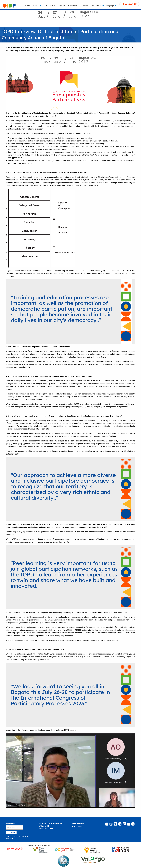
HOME (27, 6)
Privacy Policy (20, 836)
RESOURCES (97, 6)
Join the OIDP (129, 4)
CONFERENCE (49, 6)
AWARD (62, 6)
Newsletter (11, 824)
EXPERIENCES (74, 6)
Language (110, 6)
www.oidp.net (78, 826)
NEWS (86, 6)
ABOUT (36, 6)
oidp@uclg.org (78, 823)
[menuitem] (12, 6)
